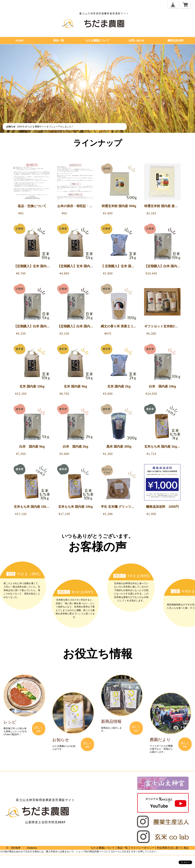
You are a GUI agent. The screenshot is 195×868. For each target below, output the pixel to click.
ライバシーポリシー (142, 848)
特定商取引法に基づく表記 (173, 848)
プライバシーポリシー (11, 862)
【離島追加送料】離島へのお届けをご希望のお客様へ (99, 153)
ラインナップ (98, 143)
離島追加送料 (176, 40)
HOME (20, 40)
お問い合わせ (136, 40)
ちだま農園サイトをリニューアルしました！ (51, 127)
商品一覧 (59, 40)
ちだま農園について (97, 40)
